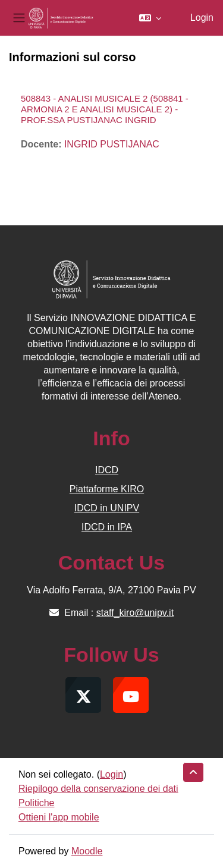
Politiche (36, 803)
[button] (150, 18)
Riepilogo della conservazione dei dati (98, 789)
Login (202, 18)
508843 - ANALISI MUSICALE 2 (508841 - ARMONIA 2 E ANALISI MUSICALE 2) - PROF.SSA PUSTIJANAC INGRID (105, 109)
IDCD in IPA (107, 527)
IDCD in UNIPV (107, 508)
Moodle (87, 851)
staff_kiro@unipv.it (135, 613)
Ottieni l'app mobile (59, 817)
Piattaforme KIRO (107, 489)
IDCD (107, 470)
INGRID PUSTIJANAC (112, 144)
